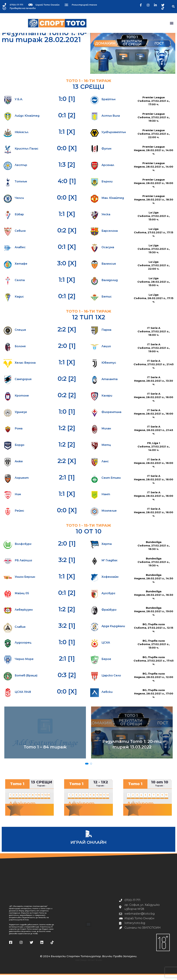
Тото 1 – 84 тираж (45, 752)
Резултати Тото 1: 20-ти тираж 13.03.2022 (132, 750)
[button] (173, 7)
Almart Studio (95, 965)
